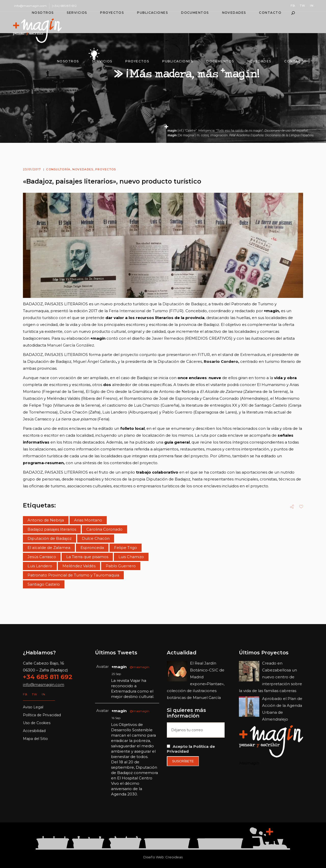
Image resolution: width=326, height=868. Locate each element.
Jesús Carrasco (42, 557)
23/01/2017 (32, 169)
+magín (119, 667)
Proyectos (106, 169)
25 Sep (116, 674)
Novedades (83, 169)
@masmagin (139, 667)
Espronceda (92, 548)
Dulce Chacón (96, 538)
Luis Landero (40, 566)
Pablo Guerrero (121, 566)
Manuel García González (71, 345)
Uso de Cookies (37, 723)
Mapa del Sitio (35, 739)
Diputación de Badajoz (185, 304)
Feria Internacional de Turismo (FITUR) (146, 311)
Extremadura (253, 355)
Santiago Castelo (44, 584)
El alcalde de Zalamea (49, 548)
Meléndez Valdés (79, 566)
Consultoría (58, 169)
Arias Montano (88, 520)
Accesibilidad (34, 731)
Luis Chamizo (131, 557)
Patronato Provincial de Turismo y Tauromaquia (73, 575)
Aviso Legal (33, 707)
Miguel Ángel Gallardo (94, 361)
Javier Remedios (168, 338)
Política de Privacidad (42, 715)
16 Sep (116, 718)
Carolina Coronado (104, 529)
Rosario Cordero (221, 361)
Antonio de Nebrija (46, 520)
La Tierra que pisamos (87, 557)
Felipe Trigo (126, 548)
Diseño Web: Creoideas (163, 857)
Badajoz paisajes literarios (52, 529)
